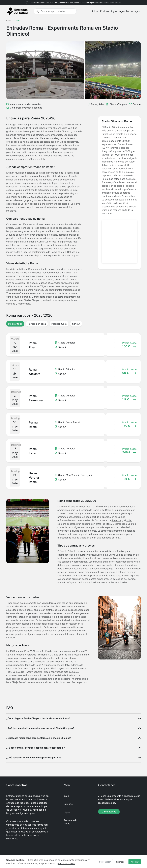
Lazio (71, 527)
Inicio (95, 11)
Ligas (114, 11)
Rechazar (121, 862)
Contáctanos (109, 812)
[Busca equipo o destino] (58, 11)
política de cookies (66, 863)
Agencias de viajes (129, 11)
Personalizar (105, 862)
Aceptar (135, 862)
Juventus (116, 520)
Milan (129, 520)
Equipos (105, 11)
